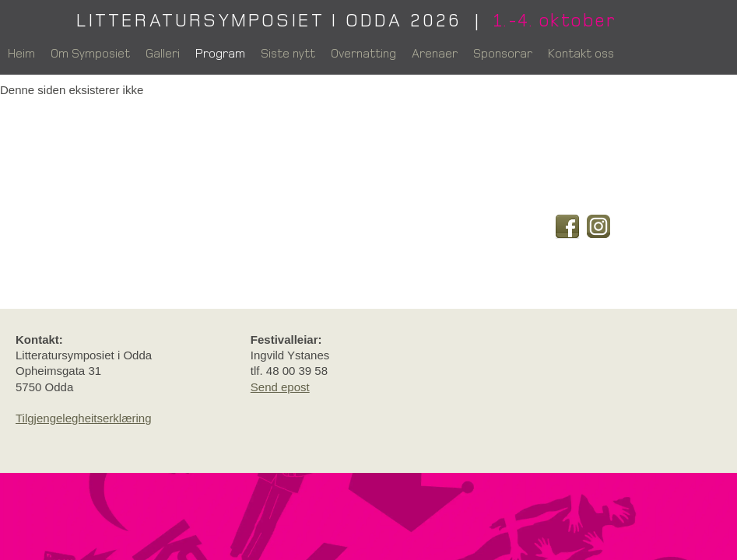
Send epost (280, 387)
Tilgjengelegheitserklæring (84, 418)
